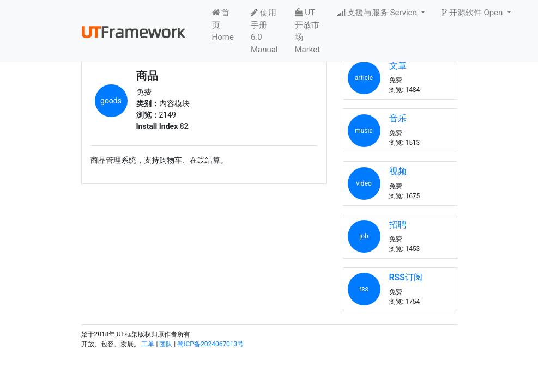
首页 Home (223, 25)
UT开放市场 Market (308, 31)
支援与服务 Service (378, 13)
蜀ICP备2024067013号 (210, 344)
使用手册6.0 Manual (264, 31)
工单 (148, 344)
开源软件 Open (473, 13)
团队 (166, 344)
